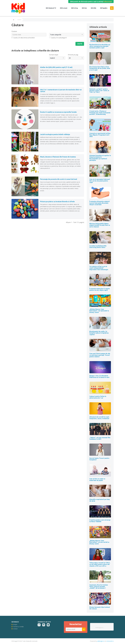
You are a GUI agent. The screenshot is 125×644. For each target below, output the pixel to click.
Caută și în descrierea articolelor (23, 38)
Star (85, 8)
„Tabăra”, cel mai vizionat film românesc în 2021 (100, 438)
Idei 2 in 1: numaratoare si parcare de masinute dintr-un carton (61, 91)
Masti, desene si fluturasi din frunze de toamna (58, 157)
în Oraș (76, 8)
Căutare (19, 20)
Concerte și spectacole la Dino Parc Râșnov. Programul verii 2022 (100, 135)
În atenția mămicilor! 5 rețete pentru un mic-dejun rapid (100, 289)
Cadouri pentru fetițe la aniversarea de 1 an (98, 397)
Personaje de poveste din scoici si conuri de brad (59, 179)
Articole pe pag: (73, 55)
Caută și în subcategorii (58, 38)
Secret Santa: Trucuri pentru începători (99, 459)
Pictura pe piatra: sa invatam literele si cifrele (57, 202)
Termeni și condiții (18, 627)
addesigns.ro (101, 641)
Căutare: (14, 31)
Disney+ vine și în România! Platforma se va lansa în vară (99, 377)
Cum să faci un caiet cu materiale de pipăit (97, 480)
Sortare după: (54, 55)
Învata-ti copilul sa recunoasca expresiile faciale (58, 112)
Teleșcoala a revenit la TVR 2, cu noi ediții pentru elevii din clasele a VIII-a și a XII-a (100, 564)
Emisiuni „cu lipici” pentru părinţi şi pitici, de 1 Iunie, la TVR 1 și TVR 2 (99, 91)
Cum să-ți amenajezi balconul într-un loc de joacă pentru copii (100, 181)
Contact (15, 629)
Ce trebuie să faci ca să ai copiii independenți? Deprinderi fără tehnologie (99, 268)
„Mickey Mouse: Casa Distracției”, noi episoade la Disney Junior (99, 311)
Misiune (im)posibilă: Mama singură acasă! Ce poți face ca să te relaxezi (100, 225)
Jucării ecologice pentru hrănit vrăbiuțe (55, 134)
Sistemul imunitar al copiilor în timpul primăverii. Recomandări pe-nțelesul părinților (100, 158)
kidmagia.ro (99, 628)
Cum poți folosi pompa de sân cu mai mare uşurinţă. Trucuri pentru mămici (100, 355)
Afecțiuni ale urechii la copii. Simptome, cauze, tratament (99, 418)
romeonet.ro (110, 641)
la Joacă (65, 8)
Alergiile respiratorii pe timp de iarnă (100, 500)
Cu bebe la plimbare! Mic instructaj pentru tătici (98, 247)
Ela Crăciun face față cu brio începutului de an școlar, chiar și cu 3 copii (100, 68)
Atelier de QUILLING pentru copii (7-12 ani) (56, 67)
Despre (14, 624)
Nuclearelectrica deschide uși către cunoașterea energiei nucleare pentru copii (100, 46)
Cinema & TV (52, 8)
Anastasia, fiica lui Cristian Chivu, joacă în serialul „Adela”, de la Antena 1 (99, 586)
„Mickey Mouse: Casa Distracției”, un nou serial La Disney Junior (99, 542)
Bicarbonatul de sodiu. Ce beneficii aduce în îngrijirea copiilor (99, 333)
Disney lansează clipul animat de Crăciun (100, 608)
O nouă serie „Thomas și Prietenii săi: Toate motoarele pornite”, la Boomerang (100, 113)
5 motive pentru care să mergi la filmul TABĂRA (100, 521)
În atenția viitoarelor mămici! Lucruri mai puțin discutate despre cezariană (100, 203)
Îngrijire (105, 8)
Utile (95, 8)
